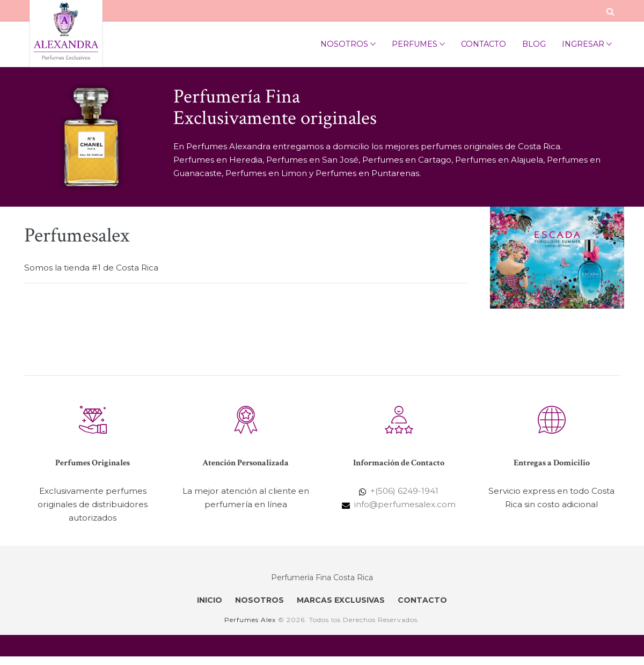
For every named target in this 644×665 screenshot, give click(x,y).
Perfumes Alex (250, 620)
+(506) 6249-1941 (404, 491)
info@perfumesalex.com (405, 504)
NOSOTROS (259, 600)
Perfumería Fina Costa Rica (322, 578)
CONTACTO (422, 600)
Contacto (484, 44)
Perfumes (418, 44)
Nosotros (348, 44)
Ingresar (587, 44)
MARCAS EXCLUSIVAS (341, 600)
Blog (534, 44)
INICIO (210, 600)
